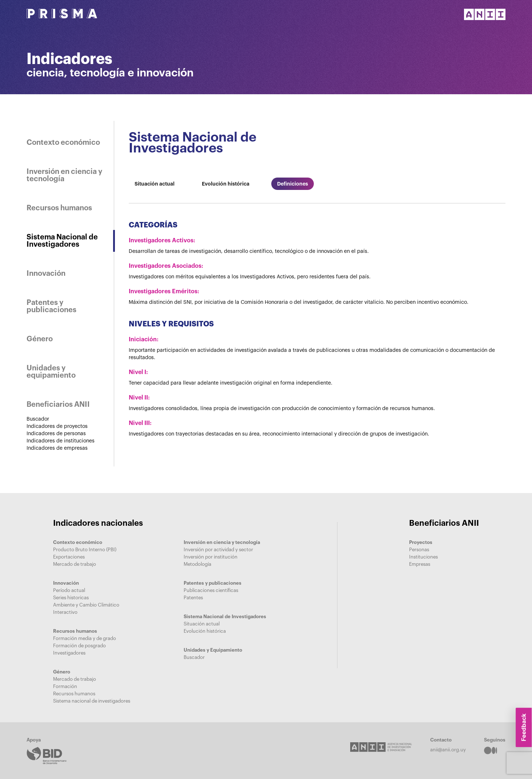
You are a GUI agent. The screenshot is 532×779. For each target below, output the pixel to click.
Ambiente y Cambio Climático (86, 605)
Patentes (193, 598)
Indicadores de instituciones (61, 441)
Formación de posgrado (79, 646)
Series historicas (71, 598)
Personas (419, 550)
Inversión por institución (211, 557)
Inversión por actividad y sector (218, 550)
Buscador (38, 419)
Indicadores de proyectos (57, 426)
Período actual (69, 590)
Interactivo (65, 612)
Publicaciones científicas (211, 590)
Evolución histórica (205, 631)
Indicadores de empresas (57, 448)
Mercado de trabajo (75, 564)
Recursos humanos (74, 694)
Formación (65, 686)
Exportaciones (69, 557)
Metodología (197, 564)
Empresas (420, 564)
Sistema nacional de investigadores (92, 701)
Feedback (524, 727)
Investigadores (69, 653)
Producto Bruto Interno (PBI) (85, 550)
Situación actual (202, 624)
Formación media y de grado (85, 638)
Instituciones (423, 557)
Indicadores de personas (56, 434)
